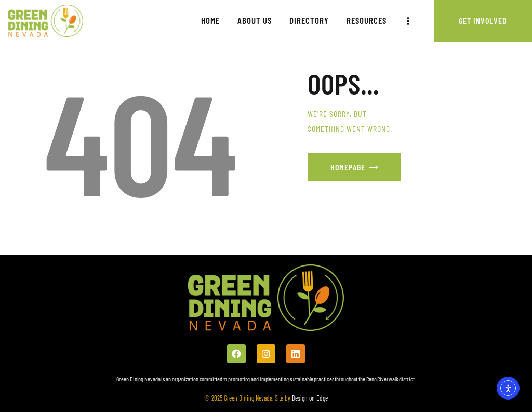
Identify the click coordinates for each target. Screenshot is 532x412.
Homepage (348, 167)
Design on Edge (309, 398)
